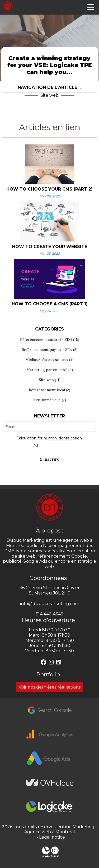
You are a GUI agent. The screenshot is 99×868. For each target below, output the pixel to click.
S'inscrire (49, 459)
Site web (50, 380)
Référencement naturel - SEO (50, 340)
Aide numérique (50, 400)
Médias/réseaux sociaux (49, 360)
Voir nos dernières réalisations (50, 687)
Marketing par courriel (50, 370)
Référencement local (49, 390)
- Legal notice (50, 837)
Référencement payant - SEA (50, 350)
